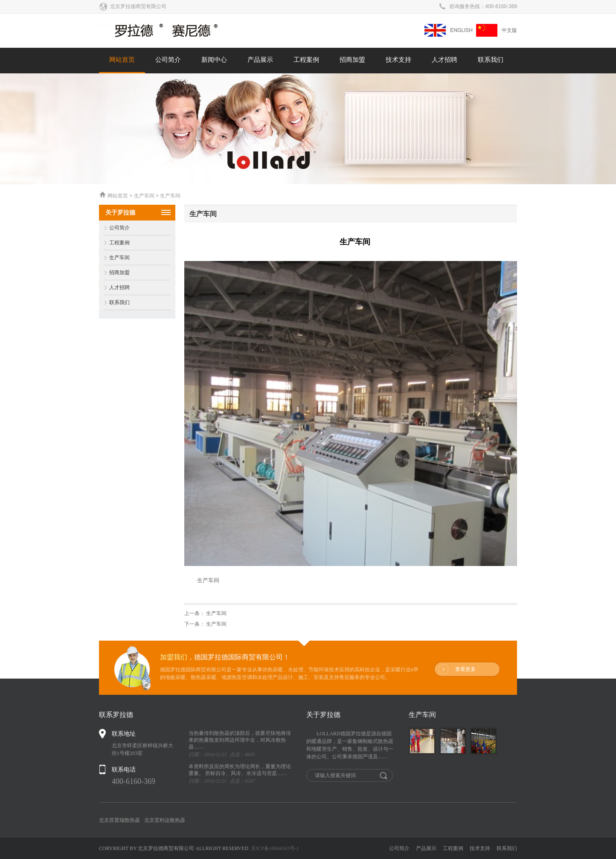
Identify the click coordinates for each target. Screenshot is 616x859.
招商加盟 (352, 60)
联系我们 (491, 60)
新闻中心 (214, 60)
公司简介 (168, 60)
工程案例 (306, 60)
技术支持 (398, 60)
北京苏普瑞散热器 (119, 820)
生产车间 (114, 258)
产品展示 (260, 60)
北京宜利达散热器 (165, 820)
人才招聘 (445, 60)
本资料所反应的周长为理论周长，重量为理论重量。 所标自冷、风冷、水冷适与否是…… (240, 770)
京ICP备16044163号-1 (275, 848)
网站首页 (122, 60)
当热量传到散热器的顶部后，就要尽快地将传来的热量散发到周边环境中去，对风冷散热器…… (240, 740)
